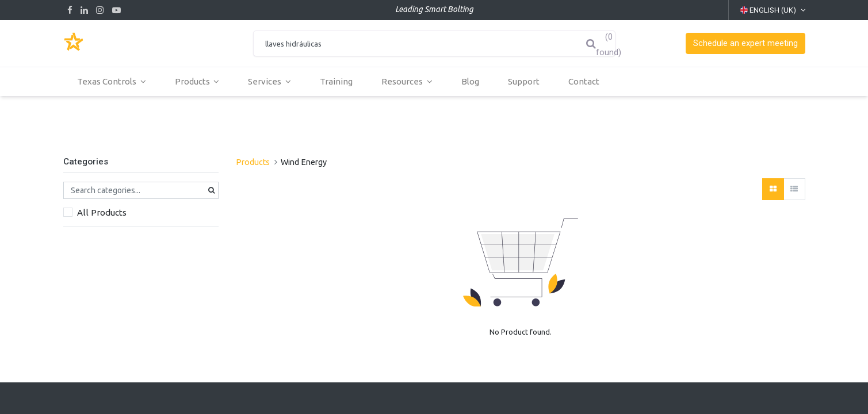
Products (253, 162)
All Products (102, 212)
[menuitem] (337, 82)
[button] (745, 43)
